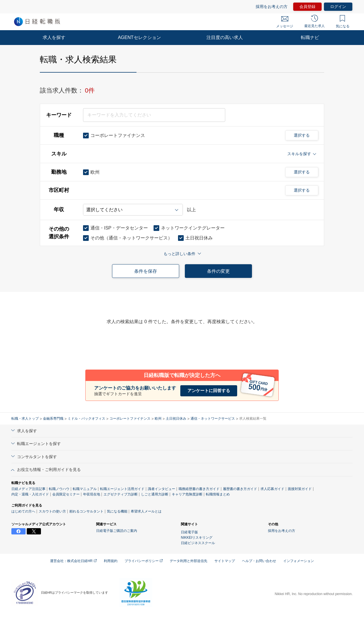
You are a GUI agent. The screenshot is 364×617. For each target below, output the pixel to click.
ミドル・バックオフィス (86, 419)
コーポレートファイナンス (130, 419)
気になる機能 (117, 511)
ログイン (338, 7)
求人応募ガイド (272, 489)
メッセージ (285, 22)
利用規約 (111, 561)
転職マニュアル (85, 489)
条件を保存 (146, 271)
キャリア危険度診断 (187, 494)
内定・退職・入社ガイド (30, 494)
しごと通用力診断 (155, 494)
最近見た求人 (315, 21)
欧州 (158, 419)
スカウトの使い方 (52, 511)
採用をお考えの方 (272, 7)
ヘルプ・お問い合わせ (259, 561)
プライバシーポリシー (144, 561)
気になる (343, 22)
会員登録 (307, 7)
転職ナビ (310, 37)
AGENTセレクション (139, 37)
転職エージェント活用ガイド (122, 489)
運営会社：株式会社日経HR (73, 561)
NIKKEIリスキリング (197, 538)
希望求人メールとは (146, 511)
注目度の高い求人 (225, 37)
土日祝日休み (176, 419)
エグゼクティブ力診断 (121, 494)
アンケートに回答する (209, 391)
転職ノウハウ (59, 489)
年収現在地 (92, 494)
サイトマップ (225, 561)
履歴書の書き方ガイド (240, 489)
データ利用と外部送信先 (189, 561)
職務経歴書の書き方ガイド (199, 489)
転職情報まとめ (218, 494)
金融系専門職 (53, 419)
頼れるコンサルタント (86, 511)
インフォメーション (299, 561)
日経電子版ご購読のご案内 (117, 531)
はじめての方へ (23, 511)
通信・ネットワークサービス (213, 419)
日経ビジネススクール (198, 543)
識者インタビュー (162, 489)
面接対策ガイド (300, 489)
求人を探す (54, 37)
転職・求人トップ (25, 419)
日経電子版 (189, 532)
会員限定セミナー (66, 494)
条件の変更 (218, 271)
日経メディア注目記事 (28, 489)
